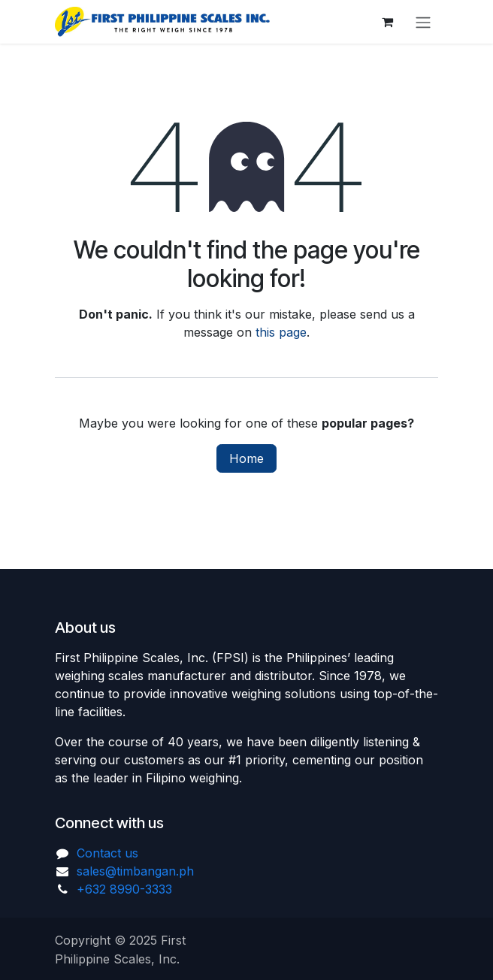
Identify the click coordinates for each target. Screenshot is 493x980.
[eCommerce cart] (387, 22)
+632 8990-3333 (124, 889)
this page (281, 332)
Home (246, 458)
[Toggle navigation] (423, 22)
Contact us (107, 853)
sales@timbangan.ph (135, 871)
